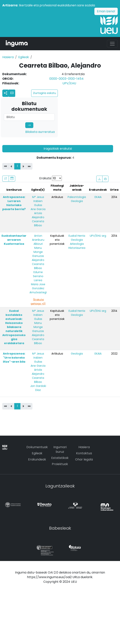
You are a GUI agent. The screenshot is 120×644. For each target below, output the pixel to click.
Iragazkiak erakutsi (58, 149)
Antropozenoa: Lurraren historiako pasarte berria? (14, 203)
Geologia (77, 201)
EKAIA (98, 197)
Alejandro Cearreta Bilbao (38, 221)
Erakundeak (37, 459)
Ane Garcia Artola (38, 211)
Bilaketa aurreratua (40, 132)
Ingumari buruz (60, 449)
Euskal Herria (77, 236)
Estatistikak (60, 458)
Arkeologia (77, 244)
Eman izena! (106, 11)
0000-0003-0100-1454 (66, 79)
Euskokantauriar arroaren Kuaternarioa (14, 240)
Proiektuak (60, 464)
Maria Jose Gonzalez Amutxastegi (38, 288)
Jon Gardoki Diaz (38, 388)
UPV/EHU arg (98, 236)
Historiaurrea (77, 248)
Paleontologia (77, 197)
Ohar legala (84, 459)
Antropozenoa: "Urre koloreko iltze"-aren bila (14, 358)
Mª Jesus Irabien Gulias (38, 201)
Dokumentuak (37, 447)
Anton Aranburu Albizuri (38, 240)
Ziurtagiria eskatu (44, 93)
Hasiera (8, 57)
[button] (12, 93)
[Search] (29, 117)
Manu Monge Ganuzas (38, 252)
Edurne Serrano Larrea (38, 276)
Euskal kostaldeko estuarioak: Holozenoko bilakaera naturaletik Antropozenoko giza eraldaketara (14, 327)
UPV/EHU (69, 83)
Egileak (24, 57)
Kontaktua (84, 453)
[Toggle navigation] (112, 44)
